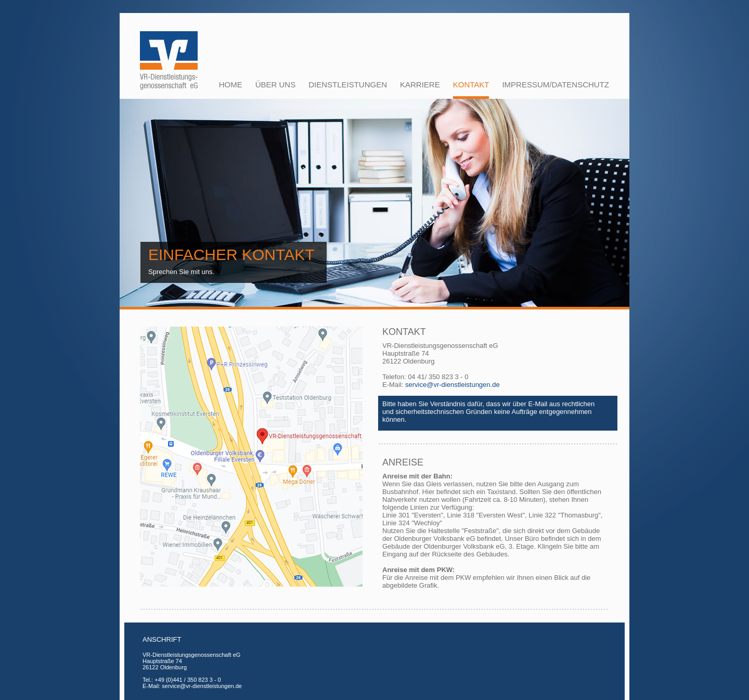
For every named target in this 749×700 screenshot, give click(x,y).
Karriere (420, 85)
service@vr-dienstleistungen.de (453, 385)
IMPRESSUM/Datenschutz (556, 85)
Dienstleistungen (348, 85)
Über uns (276, 85)
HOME (231, 85)
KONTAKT (471, 85)
